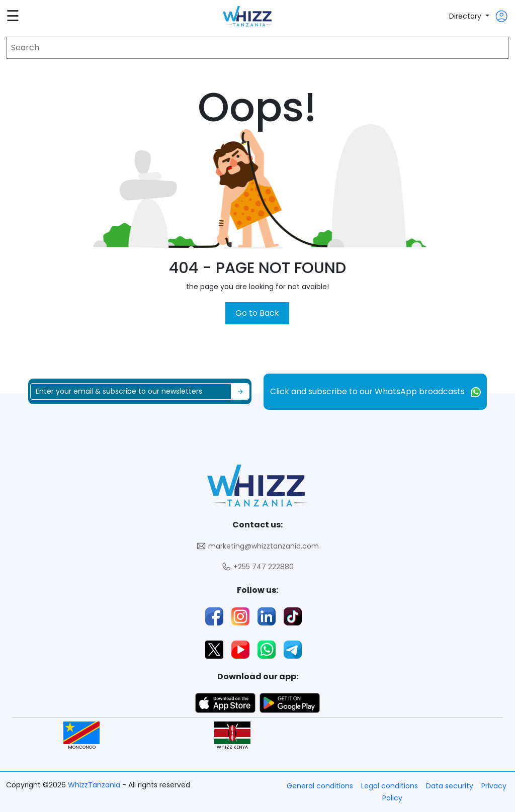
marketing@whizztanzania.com (257, 546)
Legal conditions (390, 786)
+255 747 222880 (257, 567)
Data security (450, 786)
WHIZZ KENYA (232, 736)
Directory (466, 16)
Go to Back (257, 313)
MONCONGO (81, 736)
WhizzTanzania (95, 785)
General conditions (320, 786)
